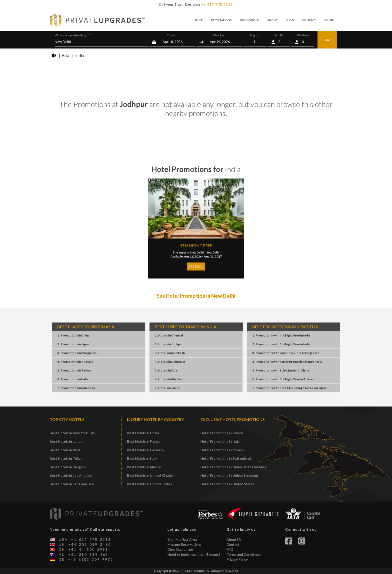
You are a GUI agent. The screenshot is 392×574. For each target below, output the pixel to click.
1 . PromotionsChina (73, 335)
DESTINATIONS (221, 20)
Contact (233, 544)
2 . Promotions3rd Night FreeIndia (281, 344)
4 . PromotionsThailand (75, 362)
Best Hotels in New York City (72, 433)
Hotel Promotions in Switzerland (226, 458)
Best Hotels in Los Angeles (71, 475)
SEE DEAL (196, 266)
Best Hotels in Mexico (144, 467)
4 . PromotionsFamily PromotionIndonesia (287, 362)
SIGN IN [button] (329, 20)
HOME (198, 20)
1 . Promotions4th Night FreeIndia (281, 335)
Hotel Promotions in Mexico (222, 450)
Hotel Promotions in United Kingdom (229, 475)
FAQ (230, 549)
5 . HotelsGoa (166, 370)
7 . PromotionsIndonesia (76, 388)
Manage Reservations (184, 544)
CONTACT (309, 20)
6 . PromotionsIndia (73, 379)
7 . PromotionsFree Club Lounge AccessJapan (289, 388)
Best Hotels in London (67, 441)
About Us (234, 539)
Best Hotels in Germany (146, 450)
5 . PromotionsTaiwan (74, 370)
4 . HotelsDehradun (170, 362)
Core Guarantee (180, 549)
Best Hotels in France (144, 441)
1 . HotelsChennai (169, 335)
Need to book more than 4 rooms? (194, 554)
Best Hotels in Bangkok (68, 467)
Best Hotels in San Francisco (72, 484)
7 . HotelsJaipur (167, 388)
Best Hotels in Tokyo (66, 458)
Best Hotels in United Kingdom (151, 475)
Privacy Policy (237, 559)
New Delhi (213, 252)
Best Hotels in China (143, 433)
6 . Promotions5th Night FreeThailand (284, 379)
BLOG (290, 20)
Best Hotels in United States (149, 484)
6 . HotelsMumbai (168, 379)
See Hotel (196, 296)
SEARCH (327, 40)
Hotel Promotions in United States (227, 484)
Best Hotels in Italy (142, 458)
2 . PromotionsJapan (73, 344)
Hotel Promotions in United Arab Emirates (233, 467)
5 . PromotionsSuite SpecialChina (280, 370)
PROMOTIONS (249, 20)
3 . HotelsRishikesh (170, 353)
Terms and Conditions (244, 554)
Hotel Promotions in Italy (220, 441)
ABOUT (272, 20)
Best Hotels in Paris (65, 450)
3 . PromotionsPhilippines (77, 353)
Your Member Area (182, 539)
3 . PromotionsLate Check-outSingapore (286, 353)
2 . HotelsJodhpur (169, 344)
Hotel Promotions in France (222, 433)
